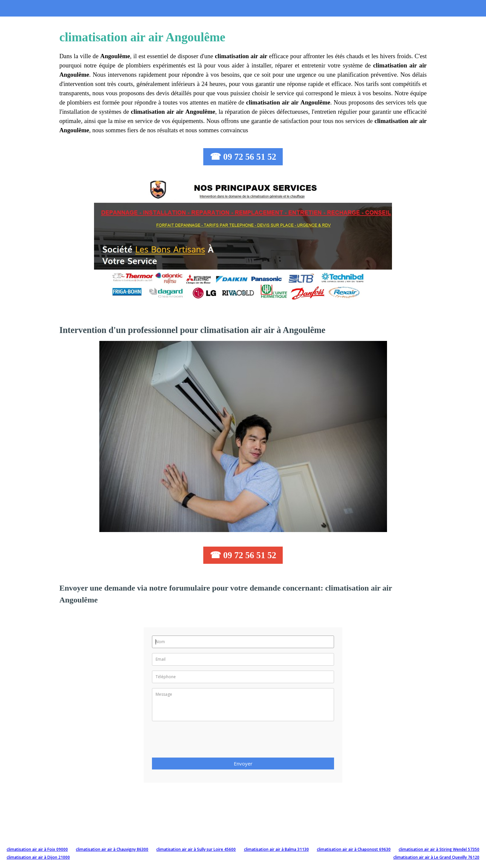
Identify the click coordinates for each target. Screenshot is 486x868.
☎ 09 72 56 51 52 (243, 157)
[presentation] (202, 741)
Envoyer (243, 764)
